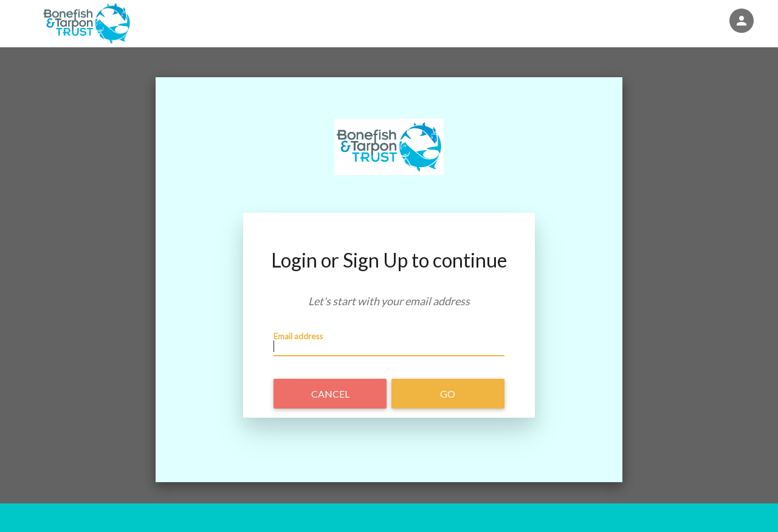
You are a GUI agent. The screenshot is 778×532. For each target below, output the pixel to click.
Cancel (330, 394)
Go (448, 394)
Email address (298, 336)
